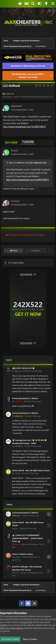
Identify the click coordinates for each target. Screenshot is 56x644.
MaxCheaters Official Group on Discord (28, 66)
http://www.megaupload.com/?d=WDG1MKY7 (25, 127)
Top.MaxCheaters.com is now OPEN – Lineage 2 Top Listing (28, 76)
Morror (18, 473)
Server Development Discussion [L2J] (37, 97)
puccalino (16, 557)
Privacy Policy (26, 622)
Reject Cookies (30, 639)
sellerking (19, 446)
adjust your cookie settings (12, 628)
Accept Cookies (10, 639)
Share (14, 251)
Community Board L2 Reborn (25, 398)
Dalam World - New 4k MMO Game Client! (31, 470)
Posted (22, 110)
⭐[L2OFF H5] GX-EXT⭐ (23, 368)
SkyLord (18, 371)
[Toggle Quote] (8, 163)
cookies (3, 625)
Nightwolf (10, 94)
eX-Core (15, 573)
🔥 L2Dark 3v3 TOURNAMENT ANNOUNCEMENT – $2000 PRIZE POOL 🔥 (27, 538)
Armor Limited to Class (23, 554)
